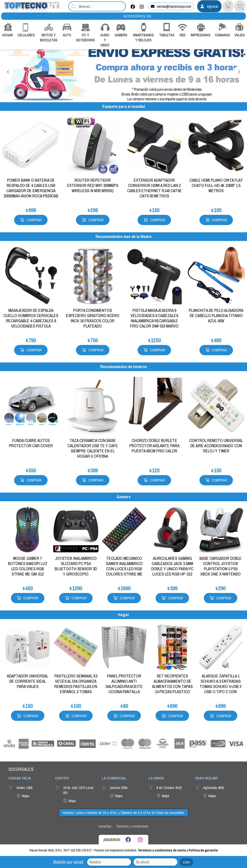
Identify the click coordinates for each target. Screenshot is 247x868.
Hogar (124, 615)
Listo (187, 862)
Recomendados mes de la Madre (123, 237)
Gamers (124, 497)
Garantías (105, 826)
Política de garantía (203, 850)
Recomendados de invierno (124, 367)
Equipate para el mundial (124, 106)
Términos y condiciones (132, 826)
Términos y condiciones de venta (162, 850)
